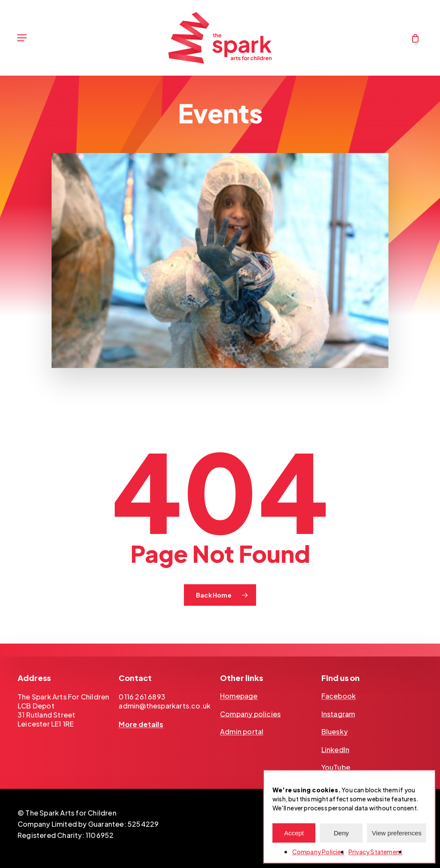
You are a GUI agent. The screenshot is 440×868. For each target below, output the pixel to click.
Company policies (250, 714)
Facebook (339, 696)
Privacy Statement (375, 852)
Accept (294, 833)
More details (141, 724)
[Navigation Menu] (22, 38)
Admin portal (242, 732)
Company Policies (318, 852)
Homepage (239, 696)
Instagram (338, 714)
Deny (341, 833)
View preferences (397, 833)
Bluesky (335, 732)
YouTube (336, 767)
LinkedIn (336, 750)
